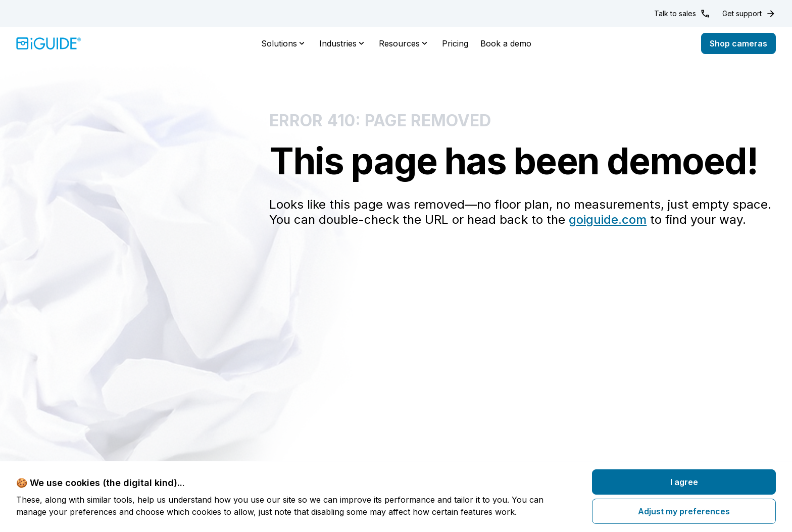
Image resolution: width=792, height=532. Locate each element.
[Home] (49, 43)
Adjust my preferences (684, 511)
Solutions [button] (284, 43)
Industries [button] (343, 43)
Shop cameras (738, 43)
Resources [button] (404, 43)
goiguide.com (608, 220)
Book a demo (506, 43)
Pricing (455, 43)
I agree (684, 482)
